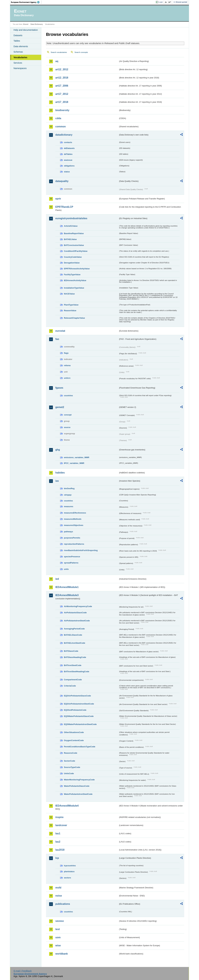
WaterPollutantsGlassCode (77, 786)
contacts (68, 142)
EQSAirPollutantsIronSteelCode (79, 704)
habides (60, 473)
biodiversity (62, 110)
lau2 (58, 842)
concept (68, 415)
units (66, 569)
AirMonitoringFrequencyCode (78, 606)
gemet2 (60, 407)
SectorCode (69, 761)
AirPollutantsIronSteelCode (77, 621)
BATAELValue (70, 239)
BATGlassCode (71, 651)
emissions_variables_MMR (77, 457)
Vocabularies (20, 57)
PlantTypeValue (71, 305)
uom (58, 937)
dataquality (62, 181)
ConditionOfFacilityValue (76, 251)
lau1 (58, 833)
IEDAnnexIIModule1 (67, 587)
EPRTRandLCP (64, 207)
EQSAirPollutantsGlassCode (77, 696)
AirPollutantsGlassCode (75, 613)
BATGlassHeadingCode (75, 657)
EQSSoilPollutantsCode (75, 710)
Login (161, 2)
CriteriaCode (70, 686)
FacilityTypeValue (72, 275)
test (58, 929)
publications (63, 904)
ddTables (68, 154)
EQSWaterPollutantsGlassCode (79, 716)
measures (69, 506)
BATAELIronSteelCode (75, 643)
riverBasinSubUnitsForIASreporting (81, 550)
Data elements (21, 46)
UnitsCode (69, 773)
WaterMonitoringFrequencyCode (79, 780)
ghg (58, 450)
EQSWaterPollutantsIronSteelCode (80, 724)
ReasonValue (70, 311)
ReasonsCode (71, 753)
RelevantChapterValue (74, 318)
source (67, 427)
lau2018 (60, 850)
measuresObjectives (74, 525)
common (61, 127)
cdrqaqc (68, 495)
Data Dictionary (37, 24)
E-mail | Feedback (23, 971)
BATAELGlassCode (73, 635)
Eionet (26, 24)
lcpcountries (70, 866)
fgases (59, 388)
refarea (67, 365)
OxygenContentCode (74, 740)
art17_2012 (62, 94)
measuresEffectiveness (75, 513)
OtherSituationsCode (74, 732)
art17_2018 (62, 102)
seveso (60, 921)
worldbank (62, 954)
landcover (61, 825)
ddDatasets (69, 148)
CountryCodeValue (73, 257)
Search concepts (81, 52)
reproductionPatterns (74, 544)
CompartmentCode (73, 680)
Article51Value (71, 226)
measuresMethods (73, 519)
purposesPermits (72, 538)
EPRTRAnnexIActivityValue (77, 269)
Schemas (18, 52)
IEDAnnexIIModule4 (67, 806)
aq (57, 61)
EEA (26, 2)
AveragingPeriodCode (74, 629)
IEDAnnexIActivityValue (75, 280)
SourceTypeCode (72, 767)
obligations (69, 166)
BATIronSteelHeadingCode (77, 672)
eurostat (60, 331)
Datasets (18, 35)
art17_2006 (62, 86)
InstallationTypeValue (74, 288)
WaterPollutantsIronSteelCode (78, 794)
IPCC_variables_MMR (74, 463)
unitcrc (67, 378)
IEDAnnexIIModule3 (67, 595)
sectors (67, 878)
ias (57, 481)
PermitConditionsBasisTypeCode (80, 747)
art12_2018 (62, 78)
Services (18, 63)
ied (57, 579)
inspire (59, 817)
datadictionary (64, 135)
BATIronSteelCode (73, 665)
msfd (58, 888)
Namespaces (20, 68)
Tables (17, 41)
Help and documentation (26, 30)
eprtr (58, 199)
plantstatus (69, 871)
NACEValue (69, 294)
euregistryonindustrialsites (71, 218)
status (67, 172)
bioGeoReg (69, 488)
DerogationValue (72, 263)
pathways (68, 532)
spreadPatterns (71, 563)
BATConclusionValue (74, 245)
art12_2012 (62, 69)
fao (57, 339)
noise (59, 896)
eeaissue (68, 160)
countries (68, 396)
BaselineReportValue (74, 233)
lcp (57, 858)
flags (66, 353)
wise (58, 945)
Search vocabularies (59, 52)
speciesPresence (72, 557)
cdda (58, 118)
